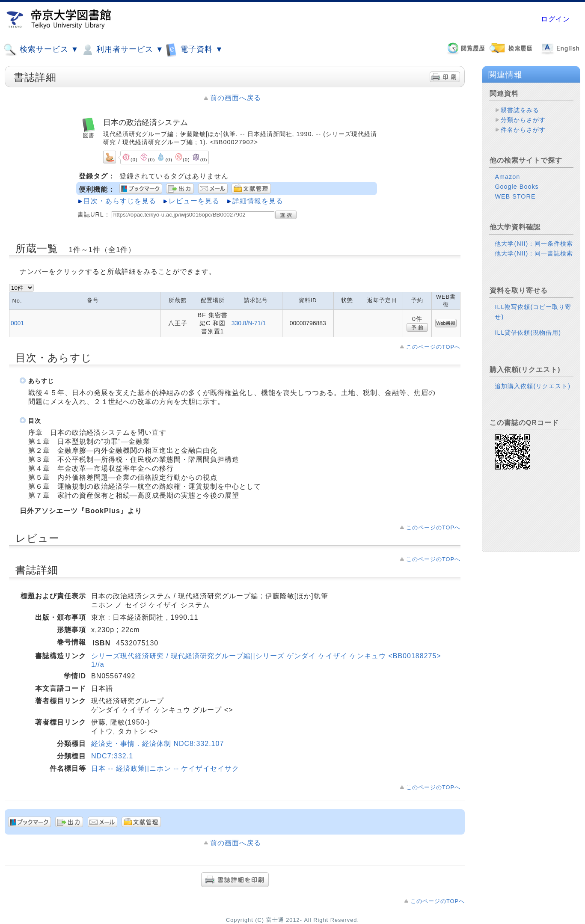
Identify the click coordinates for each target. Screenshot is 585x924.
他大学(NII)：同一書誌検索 (534, 253)
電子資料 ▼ (194, 49)
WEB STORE (515, 196)
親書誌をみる (520, 110)
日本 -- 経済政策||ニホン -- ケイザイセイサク (165, 768)
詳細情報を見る (258, 201)
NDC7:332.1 (112, 756)
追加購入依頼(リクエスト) (533, 386)
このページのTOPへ (433, 347)
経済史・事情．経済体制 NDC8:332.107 (157, 744)
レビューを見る (194, 201)
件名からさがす (523, 130)
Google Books (517, 187)
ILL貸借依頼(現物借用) (528, 333)
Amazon (507, 177)
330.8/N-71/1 (249, 323)
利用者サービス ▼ (122, 50)
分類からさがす (523, 120)
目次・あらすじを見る (120, 201)
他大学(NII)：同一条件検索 (534, 244)
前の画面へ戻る (236, 98)
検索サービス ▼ (41, 50)
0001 (17, 323)
